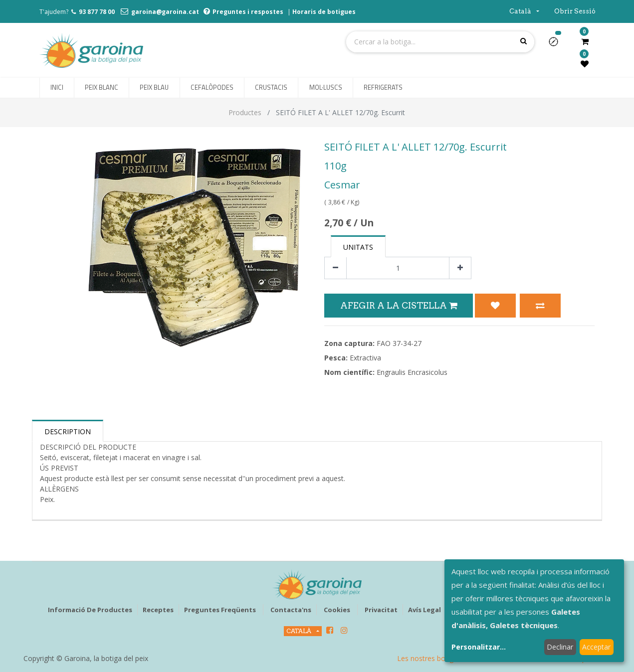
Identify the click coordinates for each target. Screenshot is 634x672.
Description (68, 431)
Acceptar (596, 647)
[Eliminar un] (335, 268)
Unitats (358, 247)
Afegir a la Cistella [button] (399, 305)
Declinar (560, 647)
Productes (245, 112)
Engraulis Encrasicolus (412, 372)
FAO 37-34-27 (399, 343)
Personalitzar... (479, 647)
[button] (557, 45)
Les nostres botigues (431, 658)
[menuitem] (57, 88)
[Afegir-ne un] (460, 268)
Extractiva (365, 358)
